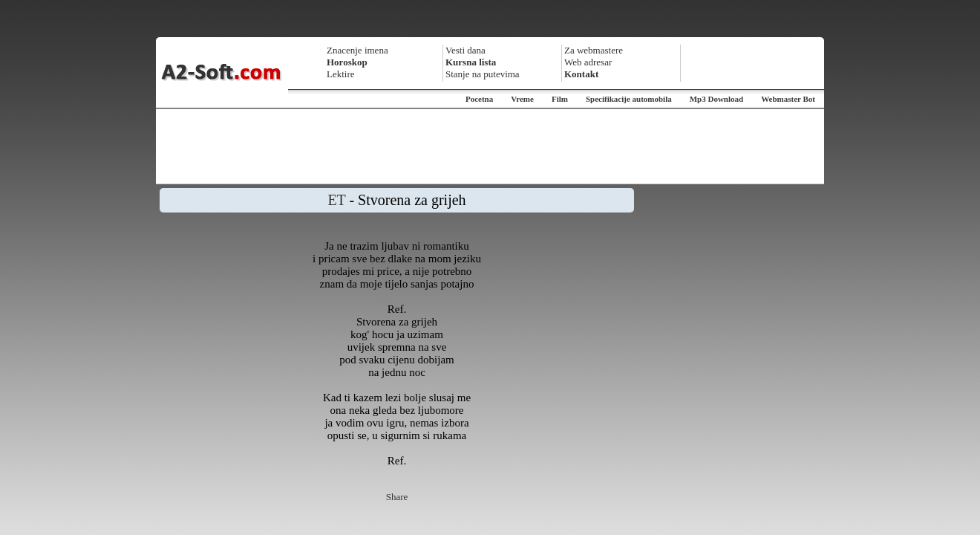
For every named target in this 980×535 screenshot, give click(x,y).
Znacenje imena (357, 50)
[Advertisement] (490, 146)
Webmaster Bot (788, 99)
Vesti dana (465, 50)
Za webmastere (594, 50)
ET (336, 200)
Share (397, 497)
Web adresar (588, 62)
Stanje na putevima (483, 74)
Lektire (341, 74)
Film (560, 99)
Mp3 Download (716, 99)
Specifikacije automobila (629, 99)
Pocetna (479, 99)
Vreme (522, 99)
